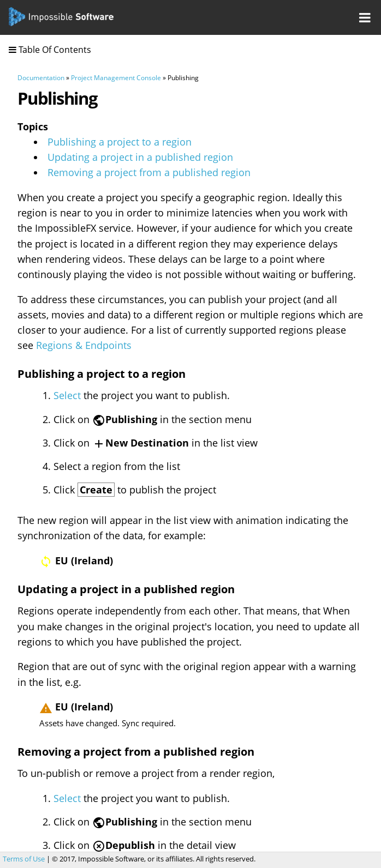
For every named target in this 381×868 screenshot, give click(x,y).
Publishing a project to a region (120, 142)
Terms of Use (24, 859)
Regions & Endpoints (84, 345)
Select (67, 395)
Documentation (41, 78)
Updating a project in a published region (140, 157)
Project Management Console (116, 78)
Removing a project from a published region (149, 172)
